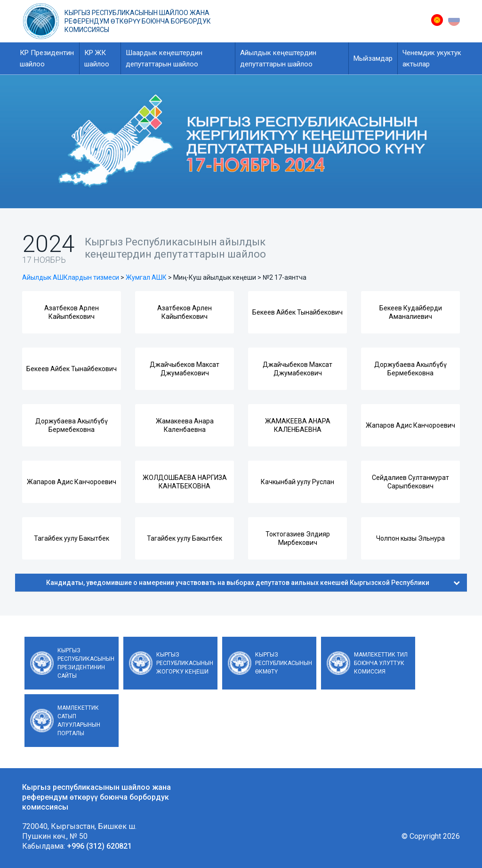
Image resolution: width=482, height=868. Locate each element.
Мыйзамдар (373, 58)
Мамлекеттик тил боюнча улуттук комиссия (381, 663)
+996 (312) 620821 (99, 846)
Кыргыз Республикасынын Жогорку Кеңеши (185, 663)
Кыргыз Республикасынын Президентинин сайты (86, 663)
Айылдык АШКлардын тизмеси (71, 277)
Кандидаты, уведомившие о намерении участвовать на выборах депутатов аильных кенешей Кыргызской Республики (253, 583)
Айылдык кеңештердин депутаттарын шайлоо (278, 58)
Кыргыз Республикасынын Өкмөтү (284, 663)
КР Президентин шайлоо (47, 58)
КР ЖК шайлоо (97, 58)
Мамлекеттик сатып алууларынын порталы (79, 721)
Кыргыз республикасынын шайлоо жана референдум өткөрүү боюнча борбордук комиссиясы (138, 21)
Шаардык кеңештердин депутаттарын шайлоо (164, 58)
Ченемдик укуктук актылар (432, 58)
